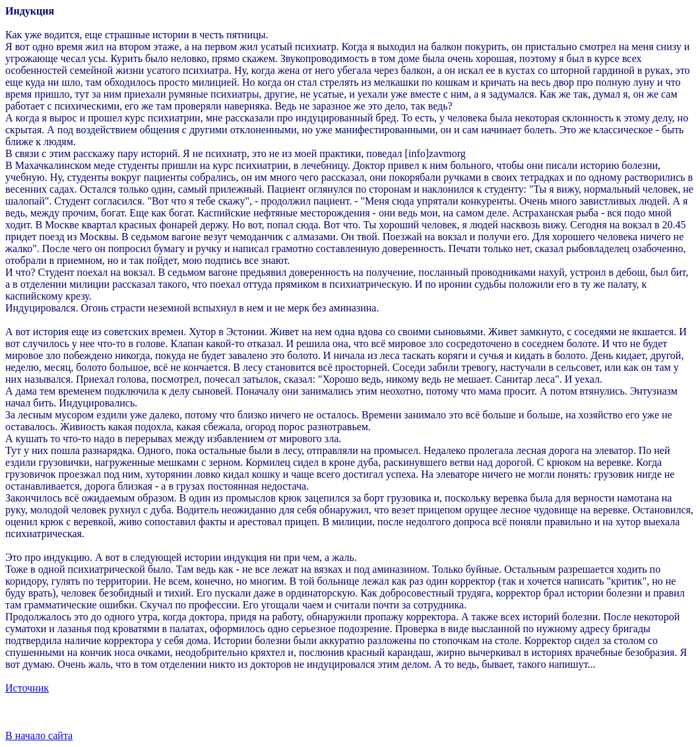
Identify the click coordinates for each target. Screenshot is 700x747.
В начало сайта (39, 735)
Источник (27, 688)
